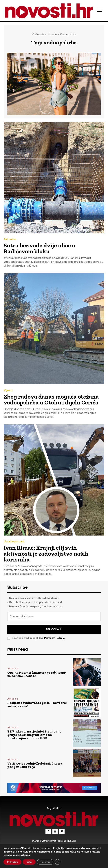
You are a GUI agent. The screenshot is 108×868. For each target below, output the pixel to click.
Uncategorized (14, 542)
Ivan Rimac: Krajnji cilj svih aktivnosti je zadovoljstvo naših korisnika (46, 554)
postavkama (23, 855)
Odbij (29, 862)
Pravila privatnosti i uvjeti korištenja (50, 841)
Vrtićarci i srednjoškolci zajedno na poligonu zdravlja (35, 765)
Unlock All (54, 629)
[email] (54, 616)
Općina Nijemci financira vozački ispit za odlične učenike (37, 674)
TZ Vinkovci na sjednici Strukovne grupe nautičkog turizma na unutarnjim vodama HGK (34, 735)
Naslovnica (39, 34)
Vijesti (8, 390)
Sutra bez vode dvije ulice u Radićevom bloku (40, 248)
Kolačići (72, 841)
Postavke (45, 862)
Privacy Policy (54, 638)
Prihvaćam (12, 862)
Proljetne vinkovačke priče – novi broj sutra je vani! (37, 704)
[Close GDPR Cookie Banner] (58, 862)
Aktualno (10, 239)
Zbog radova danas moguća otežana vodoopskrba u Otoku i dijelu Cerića (51, 399)
